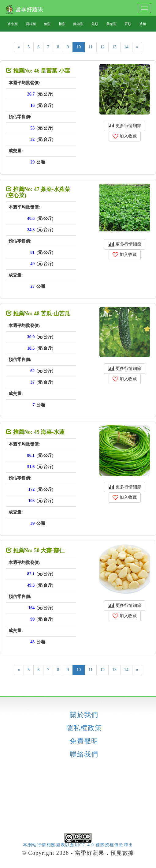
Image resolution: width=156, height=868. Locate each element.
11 (90, 47)
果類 (143, 39)
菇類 (95, 24)
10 (79, 47)
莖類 (47, 24)
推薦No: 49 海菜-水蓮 (35, 432)
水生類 (13, 24)
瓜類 (143, 24)
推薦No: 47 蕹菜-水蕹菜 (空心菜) (38, 192)
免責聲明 (84, 741)
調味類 (31, 24)
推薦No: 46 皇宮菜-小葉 (38, 71)
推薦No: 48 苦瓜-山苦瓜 (38, 314)
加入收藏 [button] (125, 136)
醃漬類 (78, 24)
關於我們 (84, 715)
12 (102, 47)
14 (126, 47)
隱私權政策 (84, 728)
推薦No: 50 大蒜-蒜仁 (35, 550)
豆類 (128, 24)
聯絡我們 (84, 754)
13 (114, 47)
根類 (62, 24)
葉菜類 (111, 24)
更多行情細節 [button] (125, 126)
